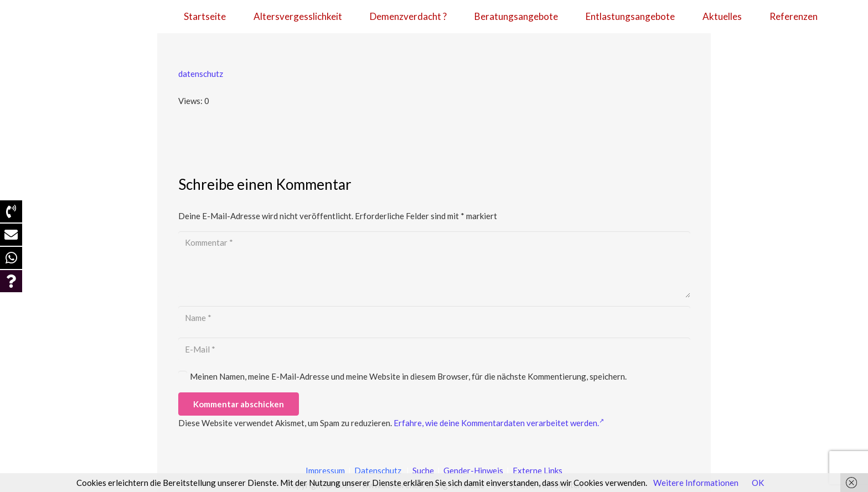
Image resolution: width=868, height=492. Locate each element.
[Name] (434, 318)
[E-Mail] (434, 349)
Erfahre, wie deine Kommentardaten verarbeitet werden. (499, 423)
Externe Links (538, 470)
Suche (422, 470)
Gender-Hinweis (474, 470)
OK (758, 483)
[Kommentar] (434, 265)
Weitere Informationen (696, 483)
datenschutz (201, 74)
